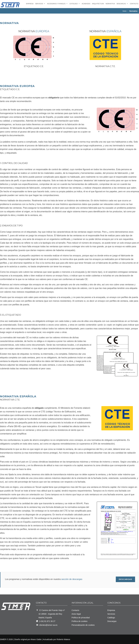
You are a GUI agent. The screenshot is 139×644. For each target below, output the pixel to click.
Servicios (40, 4)
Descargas (122, 4)
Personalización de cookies (83, 625)
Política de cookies (79, 621)
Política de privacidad (81, 618)
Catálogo (75, 4)
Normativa (110, 4)
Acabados (86, 4)
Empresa (30, 4)
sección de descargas (72, 579)
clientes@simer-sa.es (48, 625)
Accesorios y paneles (57, 4)
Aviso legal (76, 614)
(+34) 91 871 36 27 (47, 621)
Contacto (134, 4)
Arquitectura (98, 4)
